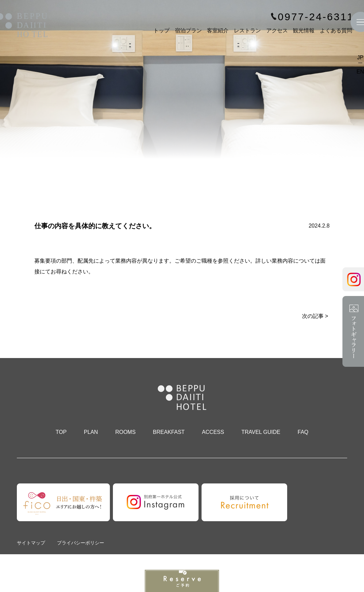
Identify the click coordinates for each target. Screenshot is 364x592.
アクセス (277, 31)
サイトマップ (31, 543)
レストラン (247, 31)
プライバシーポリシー (81, 543)
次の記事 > (315, 316)
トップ (161, 31)
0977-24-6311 (316, 17)
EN (360, 72)
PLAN (91, 432)
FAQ (303, 432)
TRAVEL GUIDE (261, 432)
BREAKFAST (169, 432)
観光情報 (304, 31)
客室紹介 (218, 31)
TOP (61, 432)
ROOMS (125, 432)
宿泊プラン (188, 31)
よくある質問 (336, 31)
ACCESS (213, 432)
